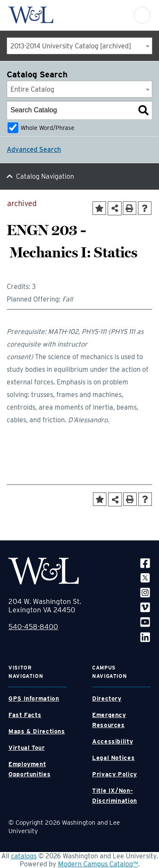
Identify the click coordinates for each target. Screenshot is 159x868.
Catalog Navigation (45, 176)
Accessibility (113, 741)
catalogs (24, 856)
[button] (142, 15)
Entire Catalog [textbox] (32, 89)
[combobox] (79, 46)
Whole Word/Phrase (48, 128)
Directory (107, 699)
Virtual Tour (27, 748)
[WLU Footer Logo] (44, 571)
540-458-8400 (33, 627)
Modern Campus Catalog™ (98, 864)
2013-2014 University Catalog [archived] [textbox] (71, 46)
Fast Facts (25, 715)
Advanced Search (34, 150)
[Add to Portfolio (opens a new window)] (99, 208)
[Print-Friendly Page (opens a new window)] (130, 208)
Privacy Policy (115, 774)
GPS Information (34, 699)
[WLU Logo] (31, 15)
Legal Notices (113, 758)
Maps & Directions (37, 731)
